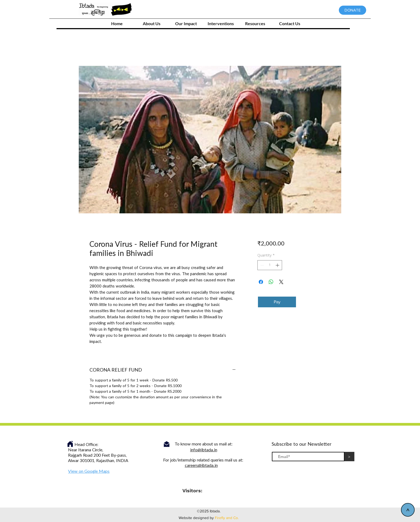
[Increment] (278, 265)
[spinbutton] (270, 265)
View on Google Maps (89, 471)
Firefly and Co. (227, 518)
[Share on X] (281, 282)
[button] (221, 24)
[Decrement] (262, 265)
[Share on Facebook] (261, 282)
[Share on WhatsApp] (271, 282)
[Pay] (277, 302)
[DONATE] (352, 10)
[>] (408, 510)
